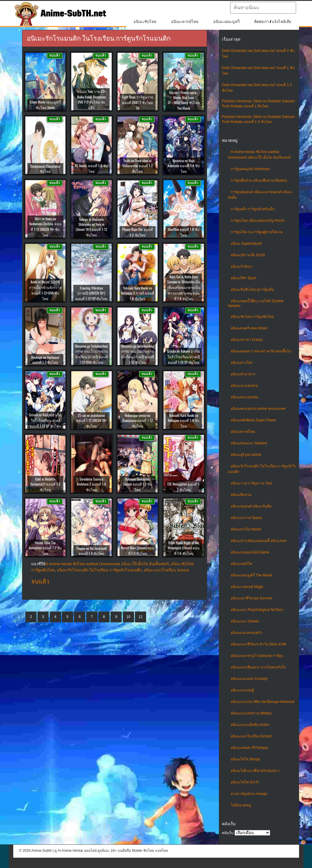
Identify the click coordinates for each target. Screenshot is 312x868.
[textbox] (263, 8)
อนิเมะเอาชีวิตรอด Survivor (252, 598)
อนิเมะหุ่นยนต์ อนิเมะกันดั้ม (251, 506)
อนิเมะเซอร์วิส (241, 564)
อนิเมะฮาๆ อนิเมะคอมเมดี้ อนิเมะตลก (259, 541)
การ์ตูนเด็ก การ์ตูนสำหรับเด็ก (253, 209)
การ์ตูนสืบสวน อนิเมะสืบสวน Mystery (259, 180)
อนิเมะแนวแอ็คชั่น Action (250, 725)
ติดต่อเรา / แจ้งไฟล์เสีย (273, 22)
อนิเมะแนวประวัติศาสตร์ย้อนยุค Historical (263, 702)
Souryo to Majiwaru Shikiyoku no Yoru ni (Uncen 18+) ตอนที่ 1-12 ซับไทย (91, 227)
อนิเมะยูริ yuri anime (246, 455)
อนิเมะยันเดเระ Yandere (249, 443)
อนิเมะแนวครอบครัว (246, 633)
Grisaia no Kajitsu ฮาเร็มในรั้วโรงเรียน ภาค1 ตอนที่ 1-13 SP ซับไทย (45, 420)
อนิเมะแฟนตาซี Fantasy (249, 748)
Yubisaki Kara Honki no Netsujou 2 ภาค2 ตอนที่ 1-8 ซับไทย (138, 293)
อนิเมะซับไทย (145, 22)
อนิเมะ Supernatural (246, 244)
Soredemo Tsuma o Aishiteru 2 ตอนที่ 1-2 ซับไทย (91, 484)
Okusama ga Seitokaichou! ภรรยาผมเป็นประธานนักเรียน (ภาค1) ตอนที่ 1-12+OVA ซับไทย (91, 354)
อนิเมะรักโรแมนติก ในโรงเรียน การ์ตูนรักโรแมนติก (99, 570)
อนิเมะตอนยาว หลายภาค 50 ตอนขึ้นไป (261, 351)
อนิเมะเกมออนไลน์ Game (250, 552)
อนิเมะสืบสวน (241, 495)
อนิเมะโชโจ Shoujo (246, 759)
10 (128, 617)
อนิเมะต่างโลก (242, 363)
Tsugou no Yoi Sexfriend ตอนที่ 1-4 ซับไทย (91, 551)
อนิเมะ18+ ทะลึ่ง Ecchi (248, 255)
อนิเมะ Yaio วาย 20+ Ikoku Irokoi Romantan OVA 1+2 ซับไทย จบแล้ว (91, 99)
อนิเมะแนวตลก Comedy (249, 679)
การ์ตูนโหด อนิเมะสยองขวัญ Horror (258, 221)
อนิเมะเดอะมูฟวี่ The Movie (251, 575)
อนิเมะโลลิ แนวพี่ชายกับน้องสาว (255, 771)
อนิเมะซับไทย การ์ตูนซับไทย (252, 317)
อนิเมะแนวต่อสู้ (242, 690)
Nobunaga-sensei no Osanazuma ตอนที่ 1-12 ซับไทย (138, 421)
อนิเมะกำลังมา (242, 267)
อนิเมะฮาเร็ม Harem (246, 529)
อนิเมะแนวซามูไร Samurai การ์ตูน (257, 656)
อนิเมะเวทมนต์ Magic (247, 587)
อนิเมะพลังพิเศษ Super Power (254, 420)
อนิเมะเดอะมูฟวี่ (226, 22)
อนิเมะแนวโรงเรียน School (251, 736)
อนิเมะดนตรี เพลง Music (249, 328)
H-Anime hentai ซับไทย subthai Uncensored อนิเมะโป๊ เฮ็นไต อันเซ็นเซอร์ (107, 564)
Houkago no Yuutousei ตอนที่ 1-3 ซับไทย (45, 360)
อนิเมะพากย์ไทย (185, 22)
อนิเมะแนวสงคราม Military (251, 713)
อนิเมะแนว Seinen (245, 621)
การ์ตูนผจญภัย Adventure (250, 169)
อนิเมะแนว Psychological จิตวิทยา (257, 610)
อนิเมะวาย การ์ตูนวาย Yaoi (251, 483)
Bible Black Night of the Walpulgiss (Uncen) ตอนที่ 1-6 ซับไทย (184, 548)
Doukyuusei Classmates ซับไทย (45, 169)
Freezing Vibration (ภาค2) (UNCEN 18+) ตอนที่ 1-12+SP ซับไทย (91, 293)
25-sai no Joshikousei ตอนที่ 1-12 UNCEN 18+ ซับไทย (91, 421)
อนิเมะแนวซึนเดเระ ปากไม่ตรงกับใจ (258, 667)
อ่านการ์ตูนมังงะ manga (249, 794)
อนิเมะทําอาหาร (243, 374)
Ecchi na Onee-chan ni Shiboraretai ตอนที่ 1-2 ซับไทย (138, 166)
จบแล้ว (40, 581)
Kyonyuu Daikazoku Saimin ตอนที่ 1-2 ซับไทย (137, 484)
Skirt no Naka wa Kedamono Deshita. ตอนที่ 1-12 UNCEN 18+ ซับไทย (45, 227)
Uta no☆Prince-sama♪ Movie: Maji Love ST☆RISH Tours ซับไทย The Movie (184, 100)
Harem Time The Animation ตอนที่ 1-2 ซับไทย (45, 548)
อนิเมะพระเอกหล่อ (244, 397)
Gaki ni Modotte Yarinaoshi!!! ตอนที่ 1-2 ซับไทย (45, 484)
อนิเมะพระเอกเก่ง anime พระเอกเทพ (258, 409)
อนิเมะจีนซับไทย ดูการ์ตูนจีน (252, 290)
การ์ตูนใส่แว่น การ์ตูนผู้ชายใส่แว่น (257, 232)
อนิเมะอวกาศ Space (246, 518)
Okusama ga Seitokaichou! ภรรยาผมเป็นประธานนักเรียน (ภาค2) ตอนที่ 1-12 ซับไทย (137, 354)
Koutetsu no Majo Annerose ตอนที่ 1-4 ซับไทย (184, 166)
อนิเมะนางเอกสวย (244, 386)
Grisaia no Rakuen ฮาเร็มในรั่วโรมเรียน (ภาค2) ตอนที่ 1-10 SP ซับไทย (184, 357)
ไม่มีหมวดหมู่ (241, 805)
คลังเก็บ (228, 833)
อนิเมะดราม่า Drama (247, 340)
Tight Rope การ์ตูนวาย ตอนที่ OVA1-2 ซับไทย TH (138, 102)
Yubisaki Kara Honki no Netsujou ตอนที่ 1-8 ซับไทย (184, 421)
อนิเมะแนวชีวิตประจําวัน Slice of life (259, 644)
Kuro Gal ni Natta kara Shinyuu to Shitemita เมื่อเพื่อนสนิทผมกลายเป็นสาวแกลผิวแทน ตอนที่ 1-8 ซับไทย (184, 288)
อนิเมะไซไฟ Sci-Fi (245, 782)
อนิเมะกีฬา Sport (244, 278)
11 (140, 617)
